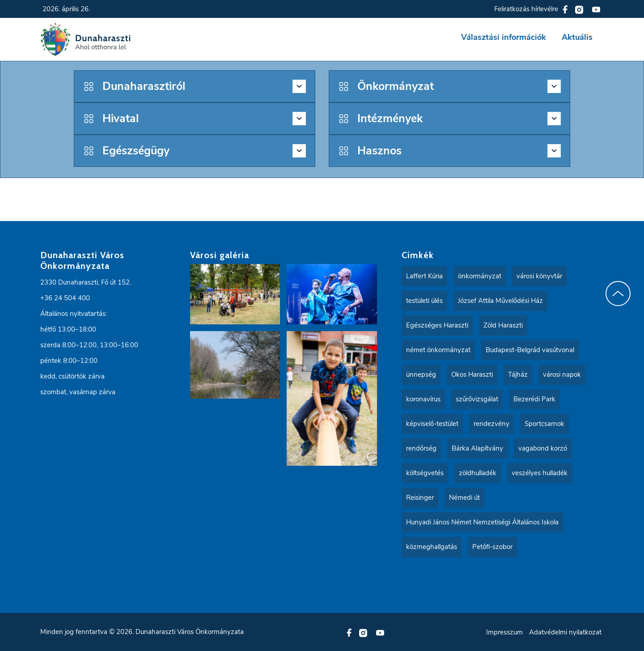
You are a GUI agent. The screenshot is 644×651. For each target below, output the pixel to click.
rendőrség (421, 448)
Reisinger (420, 498)
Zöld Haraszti (503, 325)
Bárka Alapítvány (477, 448)
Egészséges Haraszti (437, 325)
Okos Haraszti (472, 374)
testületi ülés (424, 301)
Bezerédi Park (534, 399)
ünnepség (421, 374)
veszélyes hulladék (540, 473)
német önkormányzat (438, 350)
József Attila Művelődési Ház (500, 301)
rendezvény (491, 424)
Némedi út (464, 498)
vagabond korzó (543, 448)
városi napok (562, 374)
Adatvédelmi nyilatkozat (565, 632)
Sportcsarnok (544, 424)
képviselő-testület (432, 424)
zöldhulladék (478, 473)
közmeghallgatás (432, 547)
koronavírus (423, 399)
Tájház (518, 374)
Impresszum (504, 632)
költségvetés (425, 473)
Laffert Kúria (424, 276)
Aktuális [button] (577, 37)
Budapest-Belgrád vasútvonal (530, 350)
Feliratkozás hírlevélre (526, 9)
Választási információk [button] (504, 37)
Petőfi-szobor (492, 547)
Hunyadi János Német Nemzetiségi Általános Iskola (482, 522)
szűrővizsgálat (477, 399)
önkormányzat (480, 276)
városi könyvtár (539, 276)
